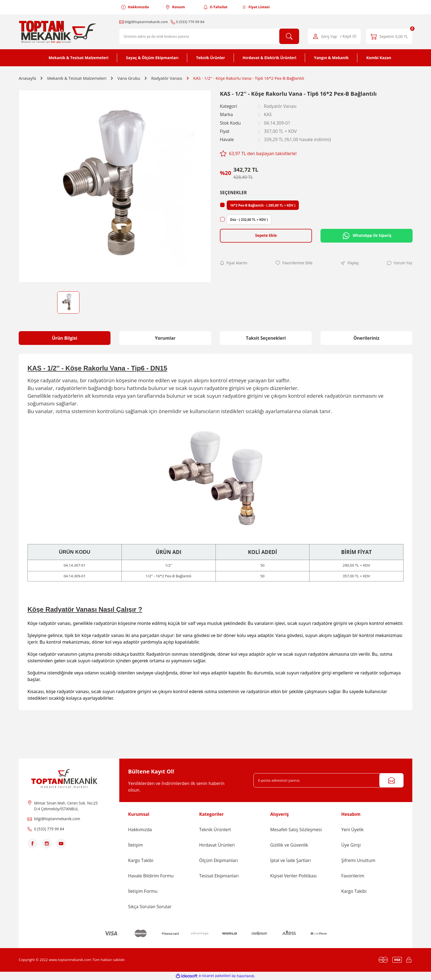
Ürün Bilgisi (65, 338)
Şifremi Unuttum (358, 860)
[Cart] (389, 36)
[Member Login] (334, 36)
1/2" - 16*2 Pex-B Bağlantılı (168, 576)
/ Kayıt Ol (348, 36)
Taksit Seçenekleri (266, 338)
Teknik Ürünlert (215, 830)
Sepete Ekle (266, 235)
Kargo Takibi (141, 860)
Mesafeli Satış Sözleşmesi (296, 830)
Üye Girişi (351, 845)
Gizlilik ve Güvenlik (289, 845)
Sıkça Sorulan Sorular (150, 907)
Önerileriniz (367, 338)
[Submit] (391, 780)
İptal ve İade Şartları (291, 860)
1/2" (168, 565)
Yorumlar (165, 338)
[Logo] (59, 32)
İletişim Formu (143, 891)
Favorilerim (353, 876)
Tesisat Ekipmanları (219, 876)
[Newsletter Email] (328, 780)
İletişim (136, 845)
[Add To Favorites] (294, 263)
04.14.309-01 (74, 576)
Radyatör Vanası (280, 106)
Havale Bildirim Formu (151, 876)
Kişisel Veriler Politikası (293, 876)
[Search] (209, 36)
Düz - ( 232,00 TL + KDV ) (249, 219)
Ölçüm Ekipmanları (219, 860)
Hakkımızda (140, 830)
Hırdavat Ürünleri (217, 845)
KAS (268, 114)
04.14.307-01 (74, 565)
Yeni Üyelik (353, 830)
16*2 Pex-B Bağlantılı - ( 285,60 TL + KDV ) (263, 205)
